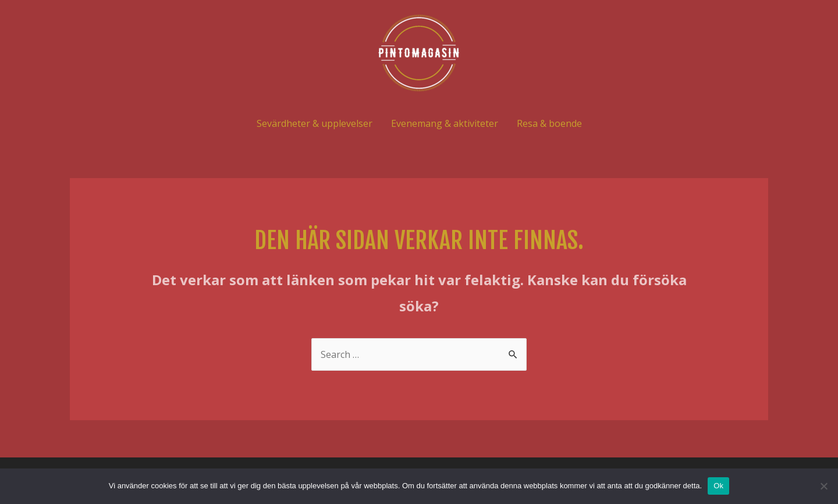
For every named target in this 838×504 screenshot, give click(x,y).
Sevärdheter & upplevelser (315, 123)
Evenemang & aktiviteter (445, 123)
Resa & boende (549, 123)
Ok (718, 486)
